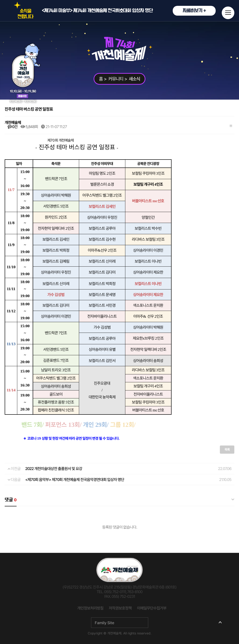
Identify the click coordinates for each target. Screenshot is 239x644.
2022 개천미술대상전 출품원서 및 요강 (54, 469)
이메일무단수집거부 (152, 608)
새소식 (134, 79)
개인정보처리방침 (90, 608)
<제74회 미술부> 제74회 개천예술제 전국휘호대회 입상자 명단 (129, 11)
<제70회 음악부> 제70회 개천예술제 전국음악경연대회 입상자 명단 (75, 480)
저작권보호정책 (120, 608)
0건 (13, 127)
